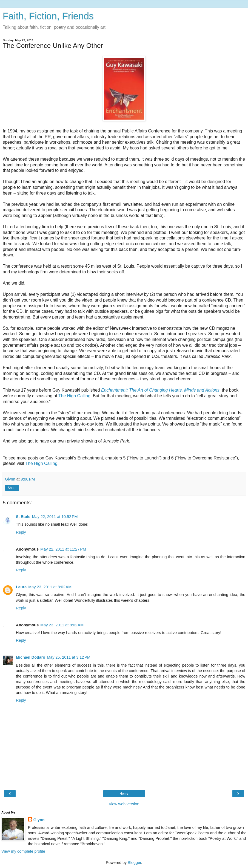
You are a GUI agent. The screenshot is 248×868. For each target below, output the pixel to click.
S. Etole (23, 517)
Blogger (134, 863)
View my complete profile (23, 851)
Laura (21, 587)
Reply (21, 532)
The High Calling (74, 396)
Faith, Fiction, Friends (48, 16)
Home (124, 794)
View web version (124, 804)
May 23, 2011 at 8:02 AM (50, 587)
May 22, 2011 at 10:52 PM (55, 517)
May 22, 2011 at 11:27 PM (63, 549)
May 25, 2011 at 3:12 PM (69, 657)
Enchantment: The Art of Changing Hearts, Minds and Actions (160, 390)
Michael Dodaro (31, 657)
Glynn (39, 820)
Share (12, 488)
